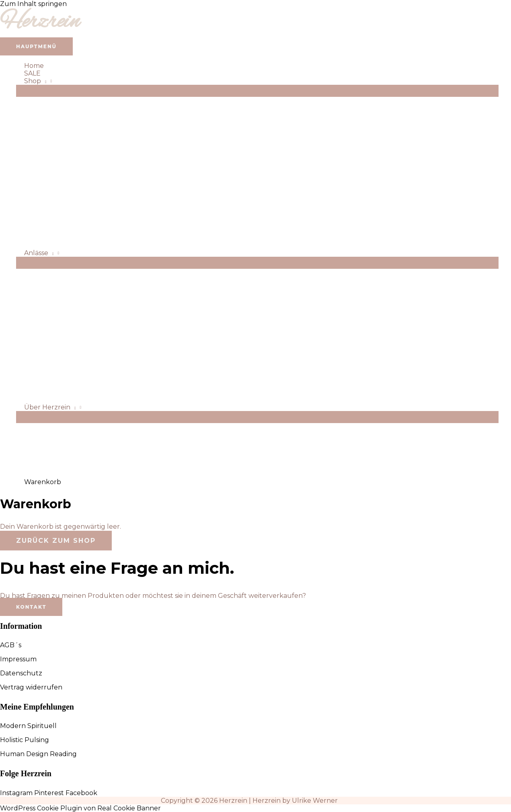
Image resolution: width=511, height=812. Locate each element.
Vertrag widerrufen (31, 687)
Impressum (18, 659)
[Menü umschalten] (257, 91)
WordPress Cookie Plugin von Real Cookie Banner (80, 808)
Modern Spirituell (28, 726)
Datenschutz (21, 673)
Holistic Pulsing (25, 740)
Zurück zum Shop (56, 541)
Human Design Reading (38, 754)
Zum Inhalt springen (33, 4)
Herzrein (40, 22)
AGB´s (11, 645)
